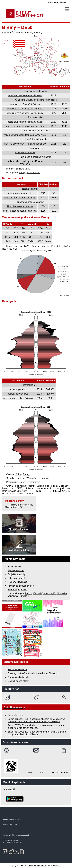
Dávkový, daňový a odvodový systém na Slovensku (33, 673)
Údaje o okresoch (17, 578)
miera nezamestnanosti (20, 193)
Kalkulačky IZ (15, 567)
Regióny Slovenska (18, 582)
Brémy (30, 33)
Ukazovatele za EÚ (14, 507)
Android (11, 789)
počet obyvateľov (18, 389)
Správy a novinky (16, 570)
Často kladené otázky (19, 681)
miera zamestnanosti (25, 153)
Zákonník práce (16, 715)
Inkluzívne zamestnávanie (21, 586)
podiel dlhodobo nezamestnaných (20, 211)
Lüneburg (21, 478)
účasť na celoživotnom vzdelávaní (25, 95)
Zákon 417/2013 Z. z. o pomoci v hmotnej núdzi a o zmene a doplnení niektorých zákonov (37, 733)
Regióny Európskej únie (21, 505)
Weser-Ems (32, 478)
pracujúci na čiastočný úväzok (25, 104)
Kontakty (6, 835)
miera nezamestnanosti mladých (20, 198)
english (64, 2)
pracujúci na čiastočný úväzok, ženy (25, 113)
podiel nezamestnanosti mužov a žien (25, 126)
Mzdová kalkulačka (17, 670)
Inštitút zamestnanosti (37, 865)
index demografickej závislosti (18, 398)
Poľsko (28, 593)
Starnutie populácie (18, 590)
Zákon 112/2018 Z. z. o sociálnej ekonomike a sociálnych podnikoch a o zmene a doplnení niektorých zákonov (36, 720)
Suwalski (24, 596)
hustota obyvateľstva (18, 394)
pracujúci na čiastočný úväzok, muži (25, 109)
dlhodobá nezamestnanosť (20, 206)
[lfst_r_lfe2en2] (9, 249)
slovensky (53, 2)
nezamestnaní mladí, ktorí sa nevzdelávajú (25, 135)
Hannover (44, 478)
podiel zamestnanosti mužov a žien (25, 122)
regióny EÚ (8, 33)
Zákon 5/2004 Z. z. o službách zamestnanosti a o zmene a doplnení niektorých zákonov (36, 727)
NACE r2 (8, 224)
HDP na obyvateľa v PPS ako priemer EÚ (25, 144)
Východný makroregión (45, 593)
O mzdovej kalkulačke (19, 677)
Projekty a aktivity (17, 574)
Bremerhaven (33, 173)
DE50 (27, 169)
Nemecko (19, 33)
